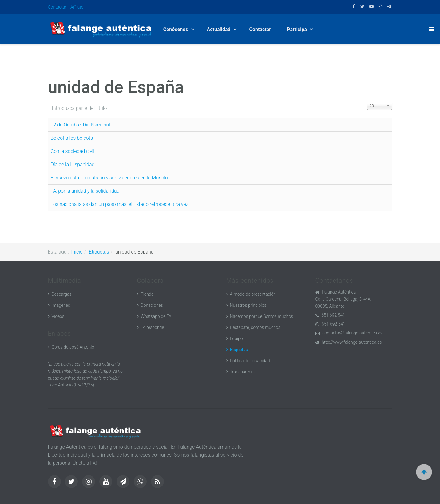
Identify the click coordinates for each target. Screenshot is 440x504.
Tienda (147, 294)
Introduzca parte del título (48, 102)
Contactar (57, 7)
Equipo (236, 338)
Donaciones (152, 305)
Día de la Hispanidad (73, 164)
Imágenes (61, 305)
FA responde (153, 327)
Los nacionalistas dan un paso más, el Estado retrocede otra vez (120, 204)
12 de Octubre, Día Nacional (80, 125)
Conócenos (176, 29)
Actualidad (219, 29)
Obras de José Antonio (73, 347)
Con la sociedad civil (73, 151)
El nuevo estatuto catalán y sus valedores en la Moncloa (111, 178)
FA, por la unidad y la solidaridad (85, 191)
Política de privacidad (250, 361)
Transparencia (243, 372)
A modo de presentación (253, 294)
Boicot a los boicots (72, 138)
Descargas (62, 294)
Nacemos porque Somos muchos (262, 316)
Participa (297, 29)
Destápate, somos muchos (255, 327)
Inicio (77, 252)
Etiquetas (99, 252)
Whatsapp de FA (156, 316)
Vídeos (58, 316)
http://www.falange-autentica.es (352, 342)
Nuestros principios (248, 305)
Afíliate (77, 7)
